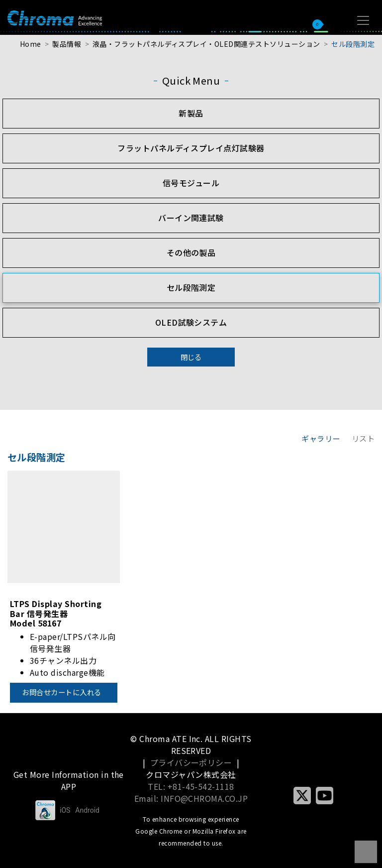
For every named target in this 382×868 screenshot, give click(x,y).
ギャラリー (321, 438)
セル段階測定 (353, 44)
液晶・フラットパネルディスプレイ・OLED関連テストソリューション (206, 44)
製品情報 (67, 44)
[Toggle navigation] (363, 20)
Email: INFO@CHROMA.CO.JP (191, 798)
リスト (363, 438)
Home (31, 44)
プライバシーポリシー (191, 762)
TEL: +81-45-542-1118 (191, 786)
